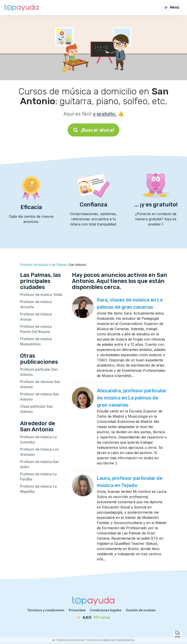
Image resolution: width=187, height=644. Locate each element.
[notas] (94, 617)
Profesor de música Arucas (36, 317)
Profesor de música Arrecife (36, 304)
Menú (172, 7)
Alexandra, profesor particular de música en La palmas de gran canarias (132, 398)
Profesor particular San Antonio (39, 372)
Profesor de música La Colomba (38, 440)
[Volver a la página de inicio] (22, 8)
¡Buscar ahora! (93, 130)
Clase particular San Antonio (36, 409)
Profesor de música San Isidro (39, 464)
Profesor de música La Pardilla (38, 477)
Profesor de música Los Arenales (39, 452)
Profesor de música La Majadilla (38, 489)
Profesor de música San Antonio (39, 397)
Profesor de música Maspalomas (36, 341)
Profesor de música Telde (41, 295)
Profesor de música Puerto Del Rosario (36, 329)
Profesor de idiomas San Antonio (40, 384)
